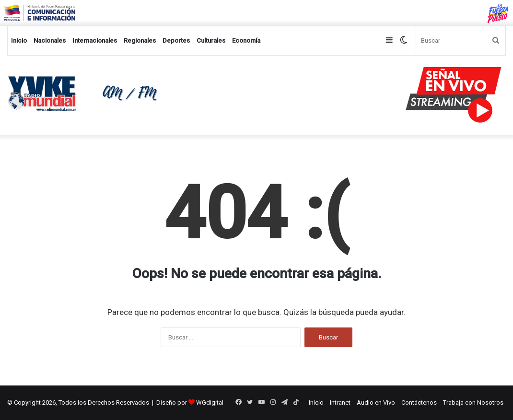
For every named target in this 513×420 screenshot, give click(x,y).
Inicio (19, 41)
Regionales (140, 41)
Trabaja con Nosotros (473, 402)
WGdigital (210, 402)
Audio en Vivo (376, 402)
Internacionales (95, 41)
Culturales (211, 41)
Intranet (340, 402)
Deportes (176, 41)
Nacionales (50, 41)
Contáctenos (419, 402)
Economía (246, 41)
